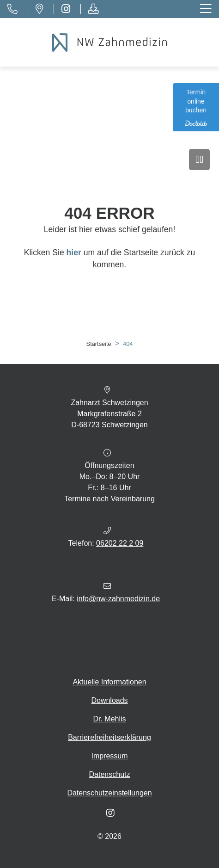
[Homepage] (109, 43)
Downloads (109, 700)
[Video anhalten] (199, 160)
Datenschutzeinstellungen (109, 793)
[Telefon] (12, 9)
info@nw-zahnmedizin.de (118, 599)
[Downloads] (93, 9)
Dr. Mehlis (109, 719)
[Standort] (39, 9)
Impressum (109, 756)
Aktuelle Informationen (109, 682)
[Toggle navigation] (207, 9)
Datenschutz (110, 774)
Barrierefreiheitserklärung (109, 737)
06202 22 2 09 (120, 543)
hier (74, 252)
